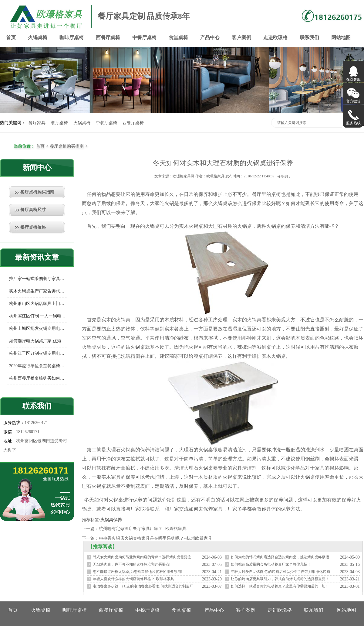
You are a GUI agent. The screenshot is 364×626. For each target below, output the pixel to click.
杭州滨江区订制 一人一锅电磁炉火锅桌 (38, 316)
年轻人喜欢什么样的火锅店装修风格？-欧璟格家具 (133, 579)
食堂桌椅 (178, 38)
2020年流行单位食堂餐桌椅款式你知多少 (38, 366)
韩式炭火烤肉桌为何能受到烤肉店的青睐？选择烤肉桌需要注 (142, 557)
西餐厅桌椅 (108, 38)
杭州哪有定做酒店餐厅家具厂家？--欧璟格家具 (143, 529)
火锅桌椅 (38, 38)
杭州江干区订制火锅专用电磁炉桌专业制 (38, 353)
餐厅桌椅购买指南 (67, 146)
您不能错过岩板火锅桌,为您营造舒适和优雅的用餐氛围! (138, 572)
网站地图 (341, 38)
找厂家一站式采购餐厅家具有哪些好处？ (38, 279)
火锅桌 (220, 203)
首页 (11, 38)
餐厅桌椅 (59, 123)
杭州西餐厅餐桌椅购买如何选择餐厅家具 (38, 378)
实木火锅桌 (191, 226)
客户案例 (241, 38)
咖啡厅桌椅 (72, 38)
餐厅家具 (37, 123)
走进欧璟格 (275, 38)
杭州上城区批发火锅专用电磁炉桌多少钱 (38, 328)
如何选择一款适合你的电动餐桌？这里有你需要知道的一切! (279, 586)
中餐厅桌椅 (144, 38)
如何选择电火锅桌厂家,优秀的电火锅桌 (38, 341)
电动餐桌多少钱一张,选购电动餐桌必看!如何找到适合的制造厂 (143, 586)
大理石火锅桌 (121, 450)
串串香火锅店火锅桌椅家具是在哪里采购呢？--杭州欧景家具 (155, 538)
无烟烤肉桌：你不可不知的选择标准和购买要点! (132, 564)
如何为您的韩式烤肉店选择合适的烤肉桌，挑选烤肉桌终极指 (280, 557)
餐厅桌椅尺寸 (33, 210)
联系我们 (309, 38)
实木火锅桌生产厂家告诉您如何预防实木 (38, 291)
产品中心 (210, 38)
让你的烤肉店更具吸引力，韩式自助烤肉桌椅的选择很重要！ (280, 579)
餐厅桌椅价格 (33, 227)
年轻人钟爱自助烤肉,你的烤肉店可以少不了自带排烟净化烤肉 (280, 572)
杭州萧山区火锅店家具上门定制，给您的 (38, 304)
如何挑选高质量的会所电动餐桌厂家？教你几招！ (271, 564)
